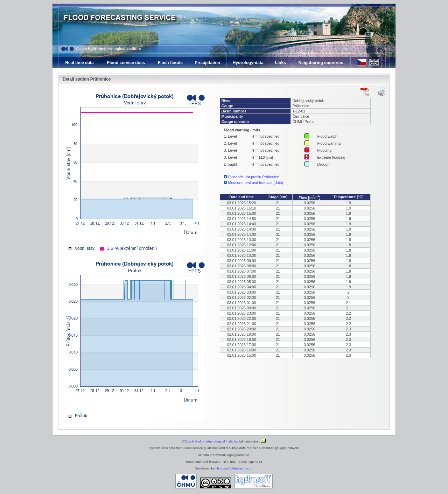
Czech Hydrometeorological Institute (108, 49)
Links (280, 63)
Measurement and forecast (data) (256, 183)
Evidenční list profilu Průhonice (254, 177)
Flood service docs (126, 63)
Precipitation (207, 63)
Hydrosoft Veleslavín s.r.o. (234, 468)
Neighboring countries (321, 63)
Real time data (79, 63)
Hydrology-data (248, 63)
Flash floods (170, 63)
